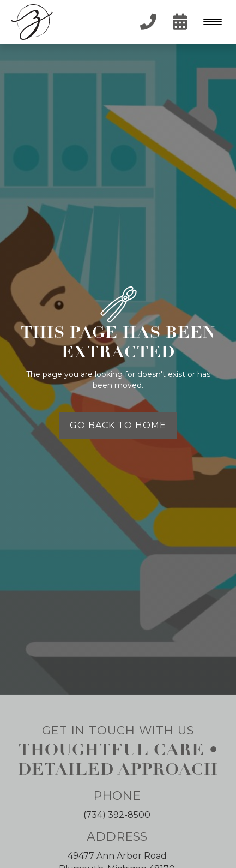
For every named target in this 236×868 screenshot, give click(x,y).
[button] (211, 22)
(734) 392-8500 (117, 815)
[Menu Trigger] (210, 22)
